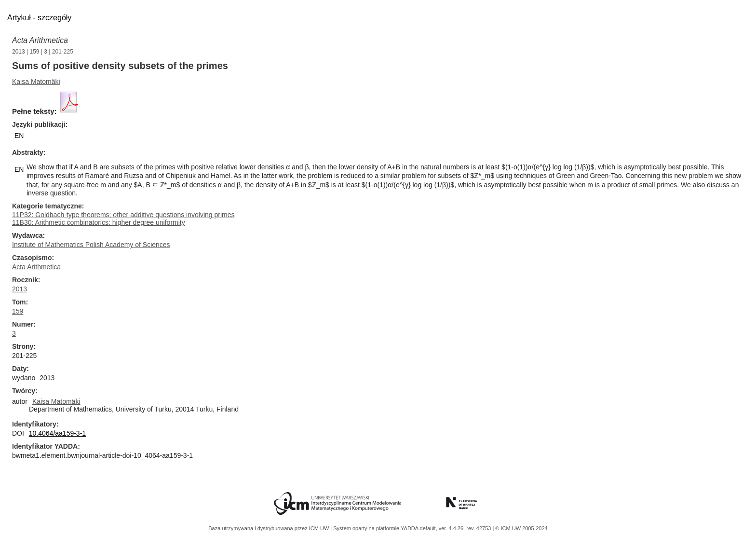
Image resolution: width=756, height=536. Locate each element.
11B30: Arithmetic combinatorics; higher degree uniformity (99, 222)
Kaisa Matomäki (36, 82)
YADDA (410, 528)
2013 (19, 52)
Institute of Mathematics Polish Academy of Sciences (91, 245)
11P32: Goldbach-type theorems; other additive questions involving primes (123, 215)
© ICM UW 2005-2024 (521, 528)
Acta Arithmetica (40, 40)
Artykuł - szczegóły (39, 18)
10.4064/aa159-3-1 (57, 433)
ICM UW (320, 528)
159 (35, 52)
